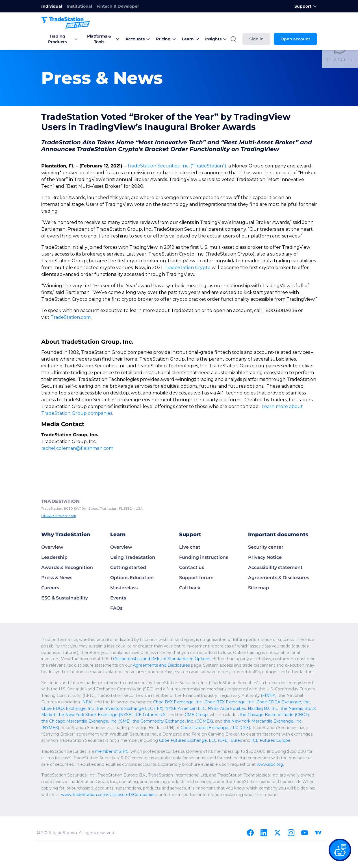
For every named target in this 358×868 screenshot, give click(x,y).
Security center (266, 527)
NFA (265, 675)
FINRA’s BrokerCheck (58, 496)
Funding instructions (204, 537)
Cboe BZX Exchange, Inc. (133, 682)
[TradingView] (318, 812)
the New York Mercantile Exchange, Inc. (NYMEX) (112, 701)
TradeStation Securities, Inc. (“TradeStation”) (172, 166)
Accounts (138, 39)
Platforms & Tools (103, 39)
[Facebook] (250, 812)
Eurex (268, 714)
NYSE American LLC (71, 688)
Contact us (192, 547)
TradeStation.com (68, 304)
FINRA (193, 675)
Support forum (196, 557)
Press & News (57, 557)
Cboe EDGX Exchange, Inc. (234, 682)
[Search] (233, 39)
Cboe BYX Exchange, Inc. (85, 682)
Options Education (132, 557)
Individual (52, 6)
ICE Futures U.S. (290, 688)
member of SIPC (105, 731)
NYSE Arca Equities (109, 688)
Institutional (79, 6)
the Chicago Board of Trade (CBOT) (129, 694)
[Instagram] (291, 812)
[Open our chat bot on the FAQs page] (340, 850)
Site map (259, 567)
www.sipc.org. (188, 744)
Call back (190, 567)
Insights (216, 39)
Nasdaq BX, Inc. (143, 688)
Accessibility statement (275, 547)
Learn (191, 39)
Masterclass (124, 567)
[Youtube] (305, 812)
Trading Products (63, 39)
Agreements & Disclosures (279, 557)
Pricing (166, 39)
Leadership (54, 537)
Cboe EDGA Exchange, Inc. (183, 682)
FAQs (116, 588)
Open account (295, 39)
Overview (52, 527)
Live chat (190, 527)
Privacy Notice (265, 537)
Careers (50, 567)
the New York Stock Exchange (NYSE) (239, 688)
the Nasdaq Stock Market (181, 688)
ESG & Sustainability (65, 578)
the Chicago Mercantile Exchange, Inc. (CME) (203, 694)
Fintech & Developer (118, 6)
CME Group (58, 694)
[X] (277, 812)
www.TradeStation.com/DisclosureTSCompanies (84, 774)
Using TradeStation (133, 537)
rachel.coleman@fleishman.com (73, 428)
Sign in (256, 39)
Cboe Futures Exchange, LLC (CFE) (229, 714)
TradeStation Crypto (74, 261)
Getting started (128, 547)
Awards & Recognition (67, 547)
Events (118, 578)
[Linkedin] (264, 812)
